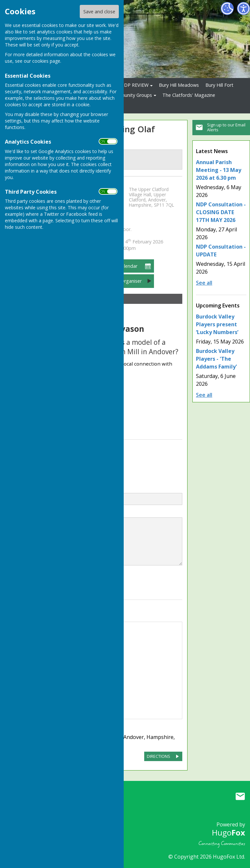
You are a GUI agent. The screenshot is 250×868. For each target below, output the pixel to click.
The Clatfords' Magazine (189, 95)
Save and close (99, 12)
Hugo (229, 832)
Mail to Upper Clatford (240, 796)
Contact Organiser (122, 281)
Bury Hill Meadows (179, 85)
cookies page (46, 61)
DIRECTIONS (159, 756)
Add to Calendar (120, 266)
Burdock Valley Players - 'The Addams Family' (216, 359)
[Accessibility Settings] (243, 8)
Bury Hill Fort (219, 85)
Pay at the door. (115, 229)
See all (204, 283)
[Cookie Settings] (227, 8)
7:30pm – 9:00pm (131, 245)
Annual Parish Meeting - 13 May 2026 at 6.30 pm (219, 170)
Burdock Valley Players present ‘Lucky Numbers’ (217, 324)
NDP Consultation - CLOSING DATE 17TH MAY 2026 (221, 212)
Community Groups (131, 95)
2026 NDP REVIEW (129, 85)
